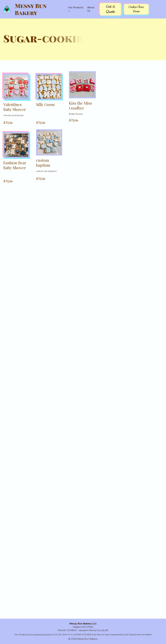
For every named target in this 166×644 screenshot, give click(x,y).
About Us (91, 9)
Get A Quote (110, 9)
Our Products (76, 7)
